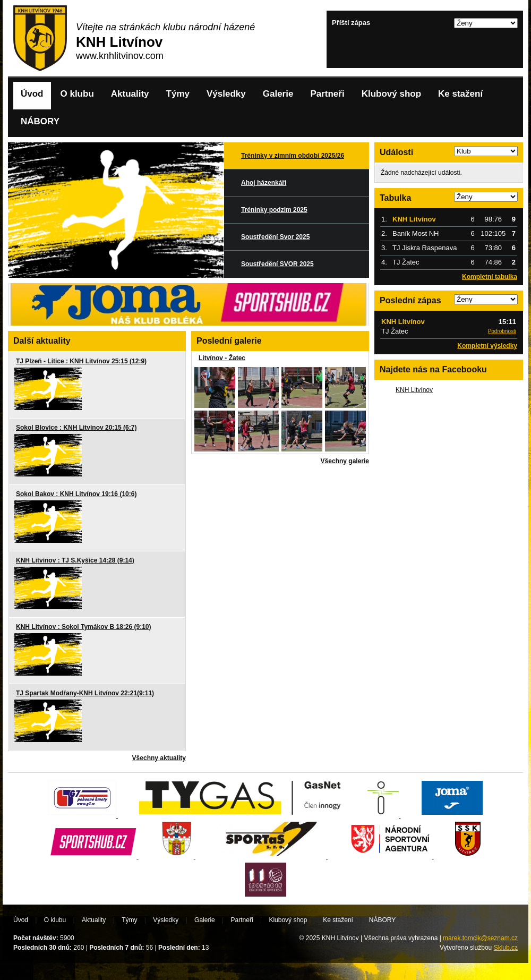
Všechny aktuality (159, 758)
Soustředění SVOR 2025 (277, 264)
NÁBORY (40, 121)
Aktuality (130, 94)
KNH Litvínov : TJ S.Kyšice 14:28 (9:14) (75, 560)
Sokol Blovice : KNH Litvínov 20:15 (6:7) (76, 428)
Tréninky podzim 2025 (274, 210)
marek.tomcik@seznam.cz (480, 938)
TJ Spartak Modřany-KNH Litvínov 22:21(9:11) (85, 693)
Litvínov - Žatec (222, 358)
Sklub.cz (506, 948)
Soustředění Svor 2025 (275, 237)
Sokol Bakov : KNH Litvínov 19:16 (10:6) (76, 494)
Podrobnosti (502, 331)
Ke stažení (460, 94)
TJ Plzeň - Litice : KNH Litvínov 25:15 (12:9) (81, 361)
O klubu (77, 94)
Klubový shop (391, 94)
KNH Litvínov (414, 390)
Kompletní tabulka (490, 277)
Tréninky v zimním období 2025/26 (293, 156)
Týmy (178, 94)
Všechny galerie (345, 461)
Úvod (32, 94)
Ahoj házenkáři (264, 183)
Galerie (278, 94)
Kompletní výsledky (487, 346)
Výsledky (226, 94)
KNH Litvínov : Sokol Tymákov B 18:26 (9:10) (84, 627)
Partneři (327, 94)
